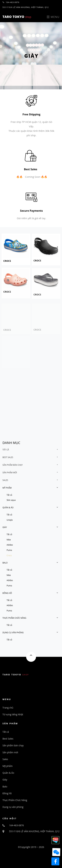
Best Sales (8, 457)
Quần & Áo (8, 508)
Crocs (9, 555)
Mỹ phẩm (7, 488)
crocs (7, 263)
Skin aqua (11, 500)
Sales (5, 480)
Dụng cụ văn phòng (13, 633)
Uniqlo (10, 520)
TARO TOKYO (17, 17)
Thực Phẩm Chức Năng (14, 618)
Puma (9, 550)
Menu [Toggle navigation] (53, 17)
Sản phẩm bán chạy (13, 465)
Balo (5, 563)
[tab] (31, 450)
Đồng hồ (7, 593)
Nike (9, 540)
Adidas (10, 545)
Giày (5, 527)
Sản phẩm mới (10, 473)
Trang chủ (8, 708)
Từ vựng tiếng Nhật (13, 714)
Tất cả (6, 450)
